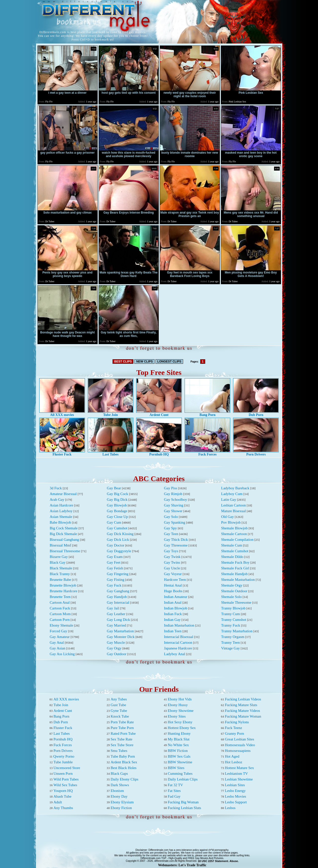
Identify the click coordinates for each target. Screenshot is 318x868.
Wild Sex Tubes (65, 785)
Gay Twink (172, 557)
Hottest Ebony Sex (182, 728)
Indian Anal (173, 602)
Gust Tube (118, 705)
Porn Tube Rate (122, 722)
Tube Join (111, 413)
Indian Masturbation (179, 625)
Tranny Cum (231, 614)
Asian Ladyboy (61, 511)
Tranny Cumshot (234, 620)
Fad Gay (174, 796)
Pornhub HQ (159, 453)
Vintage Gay (230, 648)
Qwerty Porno (64, 756)
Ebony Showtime (181, 711)
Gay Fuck (114, 585)
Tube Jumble (63, 762)
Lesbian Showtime (239, 779)
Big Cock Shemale (64, 528)
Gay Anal (57, 642)
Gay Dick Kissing (120, 534)
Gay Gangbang (118, 591)
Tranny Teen (230, 642)
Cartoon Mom (60, 614)
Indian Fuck (173, 614)
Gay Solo (171, 517)
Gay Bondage (117, 511)
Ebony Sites (177, 716)
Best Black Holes (123, 768)
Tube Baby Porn (123, 756)
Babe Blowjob (60, 522)
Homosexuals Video (240, 745)
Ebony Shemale (61, 625)
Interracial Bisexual (179, 637)
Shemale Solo (231, 597)
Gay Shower (173, 511)
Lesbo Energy (235, 791)
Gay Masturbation (120, 631)
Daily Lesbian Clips (183, 779)
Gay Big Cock (118, 494)
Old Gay (227, 517)
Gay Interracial (118, 602)
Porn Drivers (256, 453)
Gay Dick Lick (118, 540)
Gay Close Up (117, 517)
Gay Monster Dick (121, 637)
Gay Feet (114, 562)
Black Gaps (119, 774)
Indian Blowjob (176, 608)
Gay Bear (114, 488)
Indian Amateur (176, 597)
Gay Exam (115, 557)
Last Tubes (111, 453)
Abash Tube (62, 796)
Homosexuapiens (238, 751)
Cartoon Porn (60, 620)
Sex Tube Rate (121, 739)
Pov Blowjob (231, 522)
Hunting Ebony (179, 733)
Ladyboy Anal (175, 654)
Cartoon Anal (60, 602)
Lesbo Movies (235, 796)
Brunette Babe (60, 580)
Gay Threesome (176, 545)
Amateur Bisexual (63, 494)
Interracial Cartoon (178, 642)
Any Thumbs (63, 808)
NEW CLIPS (144, 362)
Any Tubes (119, 699)
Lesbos (230, 808)
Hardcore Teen (175, 580)
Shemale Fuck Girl (235, 568)
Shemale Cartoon (234, 534)
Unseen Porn (63, 774)
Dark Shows (120, 785)
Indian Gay (172, 620)
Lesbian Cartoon (234, 505)
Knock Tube (120, 716)
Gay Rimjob (173, 494)
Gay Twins (172, 562)
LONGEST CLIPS (169, 362)
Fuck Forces (207, 453)
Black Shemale (61, 568)
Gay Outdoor (117, 654)
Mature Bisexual (234, 511)
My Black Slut (179, 739)
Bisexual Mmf (60, 545)
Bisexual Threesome (65, 551)
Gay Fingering (118, 574)
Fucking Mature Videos (242, 711)
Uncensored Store (67, 768)
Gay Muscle (116, 642)
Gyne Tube (119, 711)
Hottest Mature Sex (239, 768)
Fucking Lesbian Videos (243, 699)
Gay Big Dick (117, 500)
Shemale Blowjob (234, 528)
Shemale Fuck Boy (235, 562)
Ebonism (117, 791)
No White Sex (178, 745)
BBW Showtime (180, 762)
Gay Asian (58, 648)
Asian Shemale (61, 517)
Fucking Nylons (237, 722)
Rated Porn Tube (123, 733)
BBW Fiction (178, 751)
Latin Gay (229, 500)
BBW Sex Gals (179, 756)
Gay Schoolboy (176, 500)
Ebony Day (119, 796)
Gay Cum (114, 522)
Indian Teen (173, 631)
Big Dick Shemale (63, 534)
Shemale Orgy (232, 585)
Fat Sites (174, 791)
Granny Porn (234, 733)
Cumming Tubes (180, 774)
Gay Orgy (114, 648)
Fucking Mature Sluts (241, 705)
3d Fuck (56, 488)
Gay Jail (113, 608)
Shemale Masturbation (238, 580)
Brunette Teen (60, 597)
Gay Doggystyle (119, 551)
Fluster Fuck (62, 453)
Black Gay (58, 562)
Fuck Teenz (233, 728)
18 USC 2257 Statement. (213, 861)
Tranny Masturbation (237, 631)
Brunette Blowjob (63, 585)
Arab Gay (57, 500)
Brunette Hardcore (63, 591)
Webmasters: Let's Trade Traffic (182, 865)
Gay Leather (116, 614)
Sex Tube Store (122, 745)
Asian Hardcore (61, 505)
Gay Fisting (116, 580)
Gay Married (116, 625)
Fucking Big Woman (183, 802)
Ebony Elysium (122, 802)
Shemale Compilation (237, 540)
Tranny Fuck (231, 625)
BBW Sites (176, 768)
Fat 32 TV (175, 785)
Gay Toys (171, 551)
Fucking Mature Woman (243, 716)
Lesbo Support (236, 802)
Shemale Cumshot (235, 551)
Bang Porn (207, 413)
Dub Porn (256, 413)
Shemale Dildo (232, 557)
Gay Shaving (174, 505)
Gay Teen (171, 534)
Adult (58, 802)
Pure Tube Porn (122, 728)
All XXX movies (62, 413)
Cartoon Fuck (60, 608)
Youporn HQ (63, 791)
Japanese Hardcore (178, 648)
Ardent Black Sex (124, 762)
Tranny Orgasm (233, 637)
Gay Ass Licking (62, 654)
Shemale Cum (232, 545)
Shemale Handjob (234, 574)
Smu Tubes (119, 751)
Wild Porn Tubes (66, 779)
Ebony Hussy (178, 705)
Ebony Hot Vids (180, 699)
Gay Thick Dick (176, 540)
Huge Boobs (173, 591)
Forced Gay (58, 631)
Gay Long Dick (118, 620)
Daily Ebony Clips (124, 779)
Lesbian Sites (235, 785)
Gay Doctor (116, 545)
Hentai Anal (173, 585)
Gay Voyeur (173, 574)
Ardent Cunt (159, 413)
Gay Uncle (172, 568)
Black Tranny (60, 574)
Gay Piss (171, 488)
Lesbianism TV (236, 774)
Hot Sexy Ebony (180, 722)
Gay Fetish (115, 568)
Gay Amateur (60, 637)
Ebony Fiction (121, 808)
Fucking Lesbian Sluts (184, 808)
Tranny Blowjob (233, 608)
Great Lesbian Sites (239, 739)
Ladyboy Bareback (235, 488)
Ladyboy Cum (232, 494)
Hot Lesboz (234, 762)
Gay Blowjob (117, 505)
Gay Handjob (117, 597)
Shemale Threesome (236, 602)
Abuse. (234, 861)
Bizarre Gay (59, 557)
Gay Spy (170, 528)
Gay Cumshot (117, 528)
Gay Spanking (175, 522)
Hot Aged (232, 756)
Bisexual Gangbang (64, 540)
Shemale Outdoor (234, 591)
